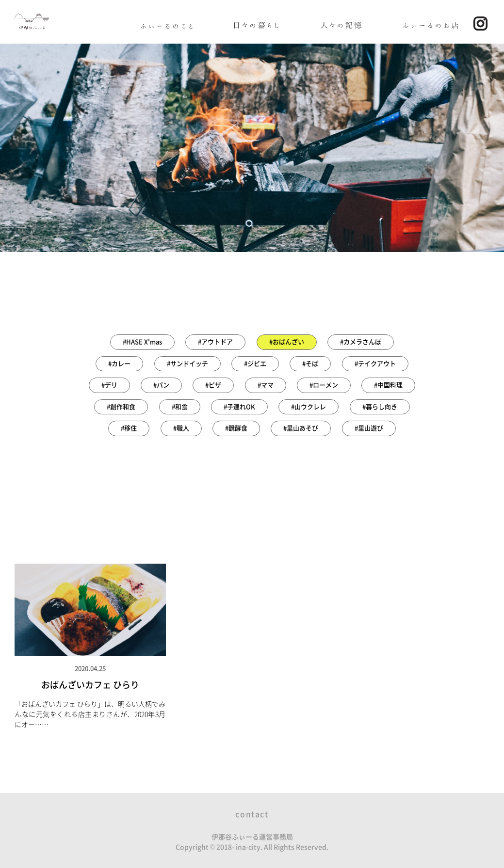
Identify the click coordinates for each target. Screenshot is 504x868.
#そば (310, 364)
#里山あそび (301, 428)
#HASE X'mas (142, 342)
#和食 (180, 407)
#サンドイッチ (187, 364)
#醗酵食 (236, 428)
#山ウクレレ (309, 407)
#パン (161, 385)
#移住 (129, 428)
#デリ (109, 385)
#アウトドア (215, 342)
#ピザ (213, 385)
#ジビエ (255, 364)
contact (252, 814)
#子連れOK (239, 407)
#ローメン (324, 385)
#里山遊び (369, 428)
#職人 (181, 428)
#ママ (266, 385)
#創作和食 (121, 407)
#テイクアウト (375, 364)
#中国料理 (388, 385)
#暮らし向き (380, 407)
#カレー (119, 364)
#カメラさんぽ (361, 342)
